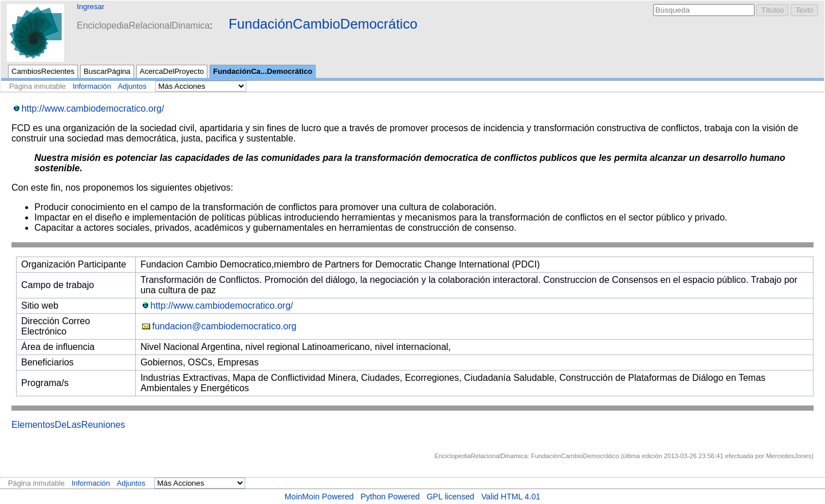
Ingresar (91, 7)
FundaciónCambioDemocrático (323, 24)
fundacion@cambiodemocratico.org (225, 326)
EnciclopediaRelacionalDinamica (143, 25)
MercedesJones (789, 456)
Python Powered (390, 497)
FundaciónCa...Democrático (263, 71)
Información (92, 86)
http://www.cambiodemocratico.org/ (93, 109)
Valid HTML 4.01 (511, 497)
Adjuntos (132, 86)
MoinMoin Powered (319, 497)
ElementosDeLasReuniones (68, 425)
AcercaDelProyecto (172, 71)
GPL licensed (451, 497)
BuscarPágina (107, 71)
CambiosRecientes (43, 71)
